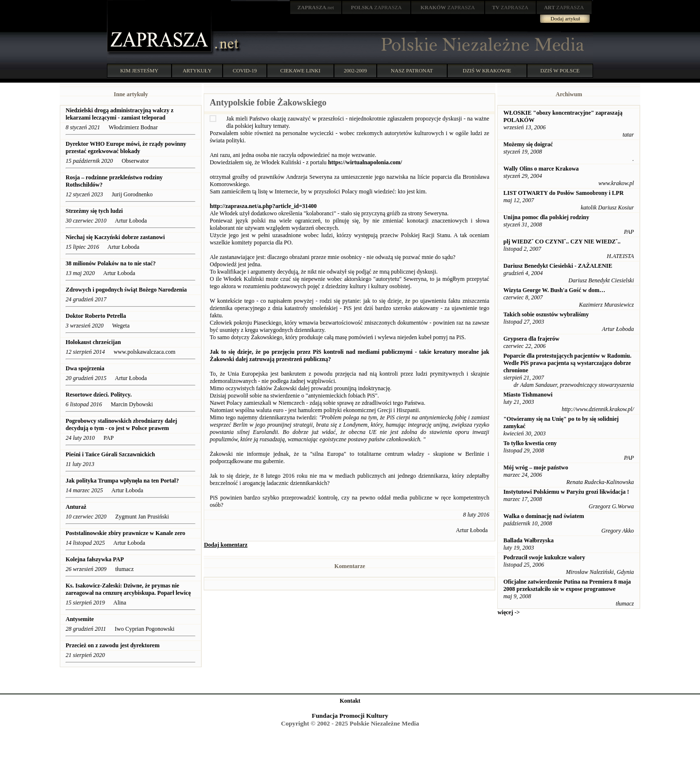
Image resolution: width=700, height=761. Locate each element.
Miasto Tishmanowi (528, 395)
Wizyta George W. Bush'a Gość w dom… (554, 290)
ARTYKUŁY (197, 70)
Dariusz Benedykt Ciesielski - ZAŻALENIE (558, 266)
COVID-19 (245, 70)
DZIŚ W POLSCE (560, 70)
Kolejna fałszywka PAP (95, 559)
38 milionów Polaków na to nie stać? (111, 263)
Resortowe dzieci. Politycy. (99, 395)
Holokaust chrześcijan (93, 342)
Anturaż (76, 507)
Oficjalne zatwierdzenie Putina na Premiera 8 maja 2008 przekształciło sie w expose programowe (567, 585)
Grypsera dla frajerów (531, 339)
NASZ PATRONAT (412, 70)
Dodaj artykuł (566, 18)
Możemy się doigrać (528, 144)
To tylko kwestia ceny (530, 443)
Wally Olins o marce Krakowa (541, 169)
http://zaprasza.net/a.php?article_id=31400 (263, 206)
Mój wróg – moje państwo (535, 467)
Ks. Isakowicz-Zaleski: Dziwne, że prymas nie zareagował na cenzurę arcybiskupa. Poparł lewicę (128, 589)
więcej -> (508, 612)
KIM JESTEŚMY (139, 70)
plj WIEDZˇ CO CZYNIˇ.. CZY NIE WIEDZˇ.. (562, 242)
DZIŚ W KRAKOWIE (487, 70)
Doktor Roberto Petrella (96, 316)
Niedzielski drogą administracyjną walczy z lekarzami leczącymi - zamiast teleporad (120, 114)
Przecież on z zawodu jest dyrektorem (113, 645)
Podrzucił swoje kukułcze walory (544, 557)
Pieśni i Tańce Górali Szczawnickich (110, 454)
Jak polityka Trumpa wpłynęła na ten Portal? (122, 481)
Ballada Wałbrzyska (528, 540)
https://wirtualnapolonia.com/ (365, 162)
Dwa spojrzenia (85, 368)
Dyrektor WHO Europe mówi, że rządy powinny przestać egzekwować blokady (126, 147)
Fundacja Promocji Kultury (350, 716)
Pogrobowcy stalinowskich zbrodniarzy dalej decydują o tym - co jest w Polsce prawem (121, 424)
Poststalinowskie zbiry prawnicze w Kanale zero (125, 533)
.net (316, 7)
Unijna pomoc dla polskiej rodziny (546, 217)
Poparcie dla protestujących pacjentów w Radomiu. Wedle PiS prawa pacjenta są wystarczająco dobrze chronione (567, 363)
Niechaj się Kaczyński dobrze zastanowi (115, 237)
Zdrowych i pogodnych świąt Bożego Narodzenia (126, 290)
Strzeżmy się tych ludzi (94, 211)
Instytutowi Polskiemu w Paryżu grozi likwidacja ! (566, 492)
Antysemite (80, 619)
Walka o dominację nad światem (543, 516)
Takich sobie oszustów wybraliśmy (546, 314)
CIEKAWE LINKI (301, 70)
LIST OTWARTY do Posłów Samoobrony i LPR (563, 193)
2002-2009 (355, 70)
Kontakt (350, 701)
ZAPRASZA (376, 7)
